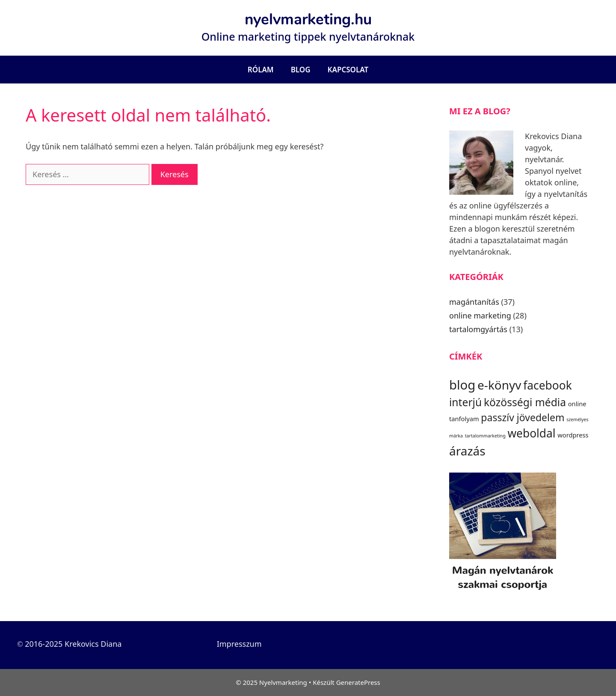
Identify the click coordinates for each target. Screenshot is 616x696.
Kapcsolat (348, 70)
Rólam (261, 70)
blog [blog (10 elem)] (462, 385)
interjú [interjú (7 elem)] (465, 402)
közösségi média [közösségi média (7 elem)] (525, 402)
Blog (301, 70)
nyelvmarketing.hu (308, 19)
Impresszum (239, 644)
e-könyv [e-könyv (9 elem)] (499, 385)
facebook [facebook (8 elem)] (547, 385)
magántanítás (474, 302)
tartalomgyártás (478, 329)
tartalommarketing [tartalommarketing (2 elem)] (485, 436)
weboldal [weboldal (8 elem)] (531, 433)
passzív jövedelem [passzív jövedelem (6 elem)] (523, 417)
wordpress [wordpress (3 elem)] (573, 435)
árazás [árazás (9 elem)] (467, 451)
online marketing (480, 315)
